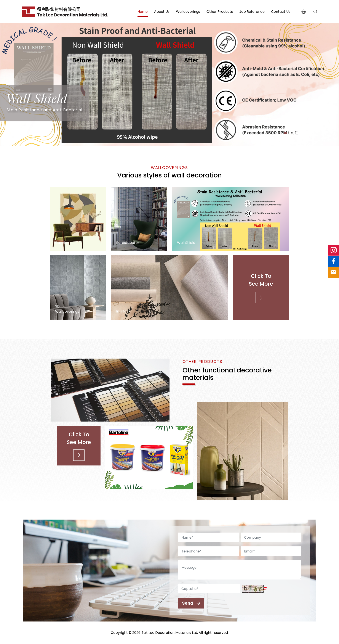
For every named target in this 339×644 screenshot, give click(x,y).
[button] (286, 133)
